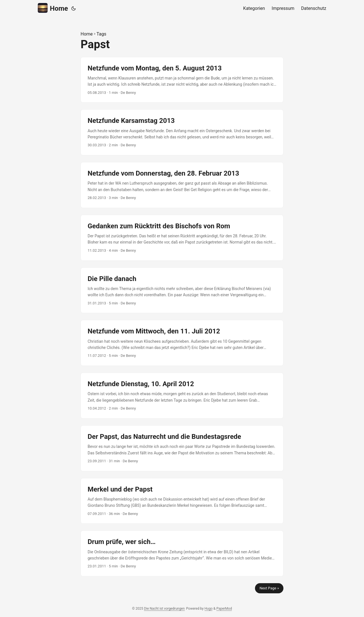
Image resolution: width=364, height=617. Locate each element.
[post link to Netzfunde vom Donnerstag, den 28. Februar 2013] (182, 185)
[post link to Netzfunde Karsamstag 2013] (182, 132)
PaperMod (224, 609)
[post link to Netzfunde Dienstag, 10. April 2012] (182, 396)
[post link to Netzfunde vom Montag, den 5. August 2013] (182, 80)
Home (53, 8)
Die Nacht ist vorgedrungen (164, 609)
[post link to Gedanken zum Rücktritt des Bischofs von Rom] (182, 238)
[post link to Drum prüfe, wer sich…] (182, 553)
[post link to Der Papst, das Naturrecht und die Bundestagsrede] (182, 448)
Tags (102, 34)
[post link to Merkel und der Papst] (182, 501)
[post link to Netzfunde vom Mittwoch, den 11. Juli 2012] (182, 343)
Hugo (209, 609)
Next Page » (269, 588)
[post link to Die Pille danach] (182, 290)
